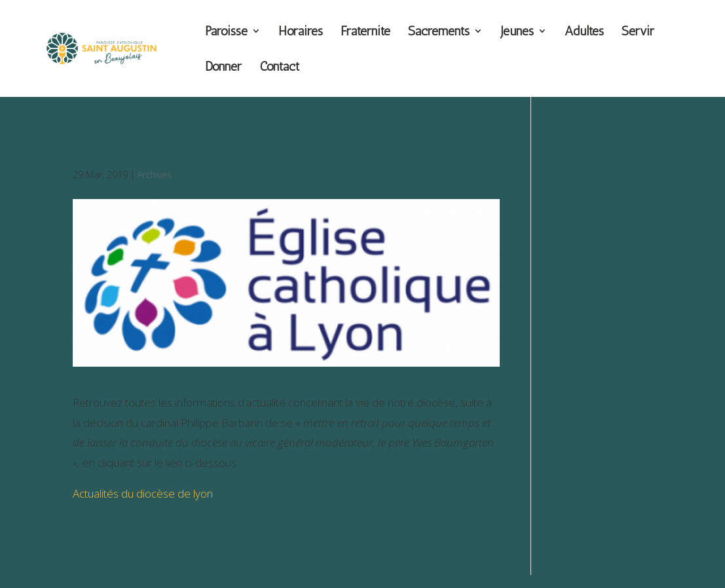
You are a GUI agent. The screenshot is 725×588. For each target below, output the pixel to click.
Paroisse (226, 32)
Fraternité (365, 32)
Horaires (301, 32)
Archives (155, 175)
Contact (279, 68)
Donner (223, 68)
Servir (638, 32)
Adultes (584, 32)
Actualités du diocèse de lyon (143, 493)
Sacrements (439, 32)
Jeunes (517, 32)
